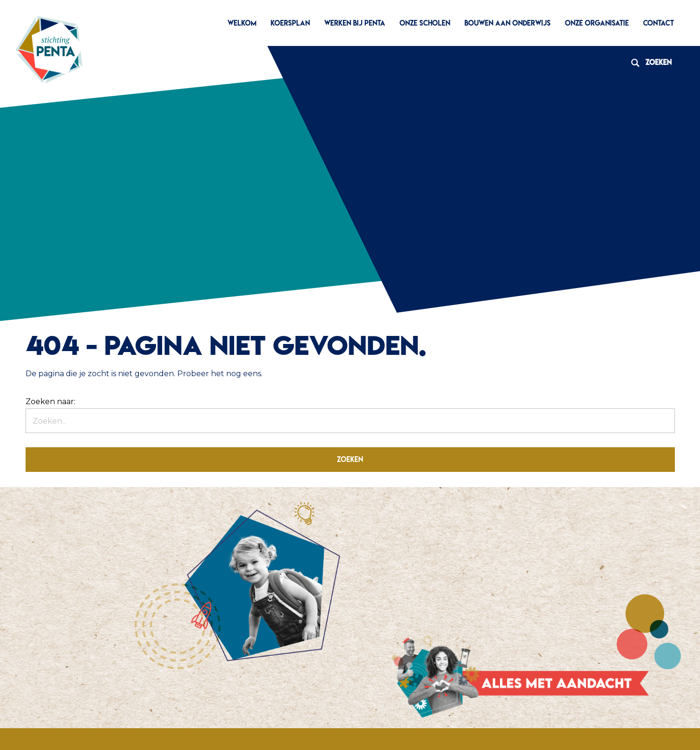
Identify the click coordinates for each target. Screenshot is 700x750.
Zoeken (648, 62)
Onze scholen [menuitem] (425, 23)
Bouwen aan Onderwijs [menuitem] (508, 23)
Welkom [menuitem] (242, 23)
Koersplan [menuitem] (290, 23)
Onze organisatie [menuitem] (597, 23)
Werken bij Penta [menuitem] (355, 23)
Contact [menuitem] (659, 23)
